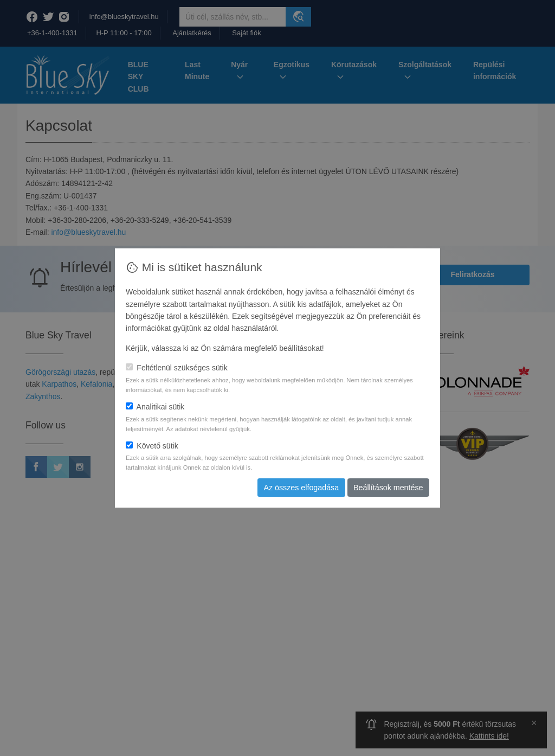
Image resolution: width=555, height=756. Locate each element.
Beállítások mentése (389, 488)
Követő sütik (152, 446)
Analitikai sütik (155, 407)
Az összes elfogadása (303, 488)
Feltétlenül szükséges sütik (177, 368)
